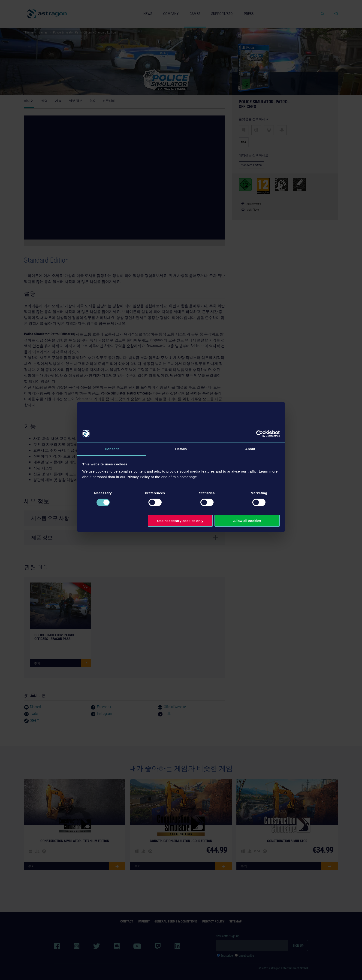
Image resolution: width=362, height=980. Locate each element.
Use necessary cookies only (180, 521)
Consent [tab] (112, 449)
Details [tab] (181, 449)
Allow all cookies (247, 521)
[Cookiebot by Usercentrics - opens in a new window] (260, 434)
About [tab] (250, 449)
